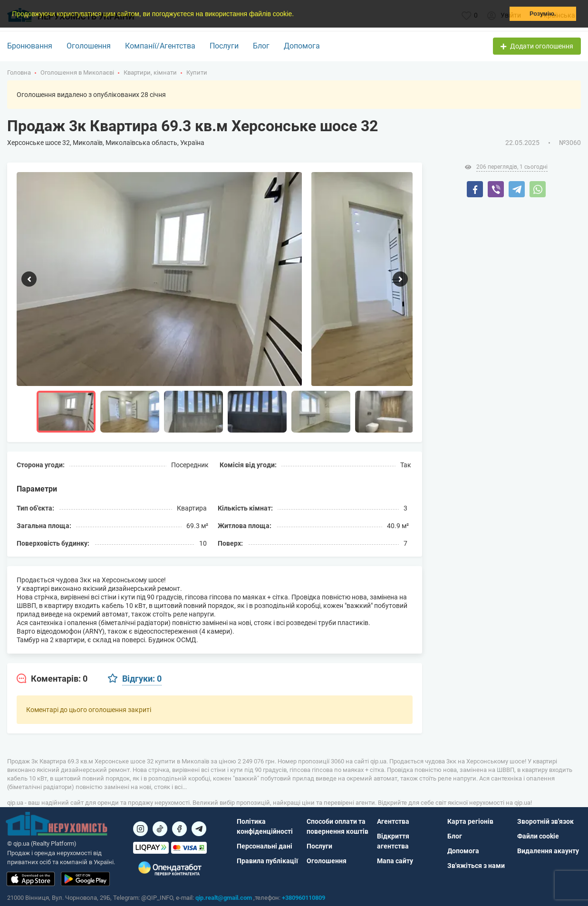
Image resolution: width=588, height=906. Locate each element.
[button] (297, 15)
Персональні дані (265, 846)
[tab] (52, 679)
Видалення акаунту (548, 851)
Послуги (224, 46)
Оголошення (89, 46)
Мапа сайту (395, 861)
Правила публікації (267, 861)
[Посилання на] (140, 829)
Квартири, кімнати (150, 72)
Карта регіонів (470, 821)
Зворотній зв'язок (545, 821)
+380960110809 (304, 898)
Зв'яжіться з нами (476, 866)
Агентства (393, 821)
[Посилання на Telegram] (199, 829)
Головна (19, 72)
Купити (197, 72)
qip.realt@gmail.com (224, 898)
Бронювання (30, 46)
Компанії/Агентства (160, 46)
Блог (261, 46)
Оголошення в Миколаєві (77, 72)
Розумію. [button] (543, 14)
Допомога (302, 46)
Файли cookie (538, 836)
